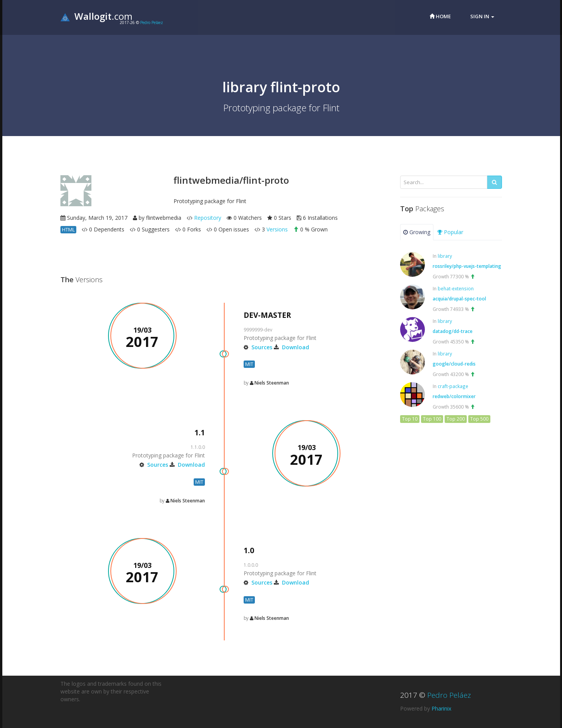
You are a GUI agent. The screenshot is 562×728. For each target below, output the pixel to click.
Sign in (482, 16)
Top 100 (432, 419)
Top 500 (479, 419)
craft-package (453, 386)
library (445, 256)
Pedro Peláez (152, 22)
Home (440, 16)
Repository (208, 218)
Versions (277, 229)
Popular (450, 232)
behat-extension (456, 288)
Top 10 (410, 419)
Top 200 (456, 419)
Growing (417, 232)
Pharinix (441, 708)
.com (96, 16)
